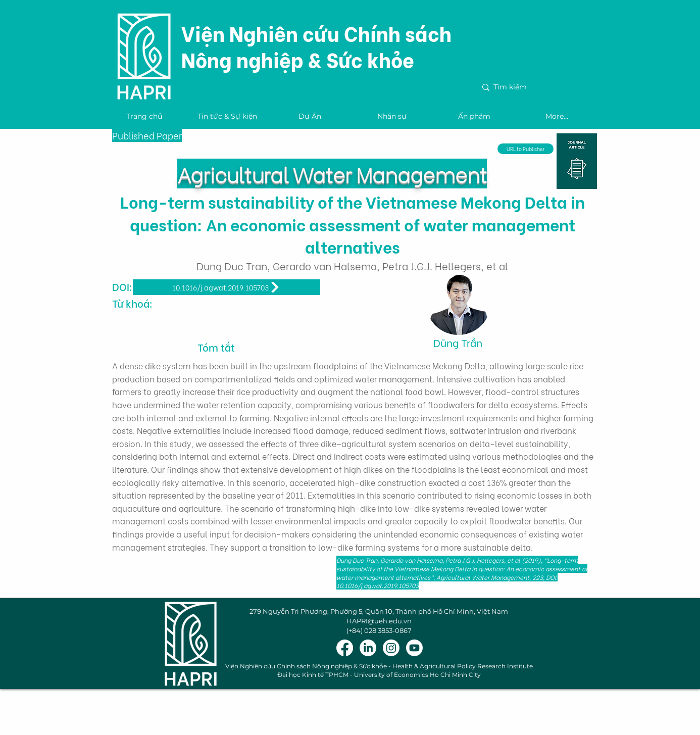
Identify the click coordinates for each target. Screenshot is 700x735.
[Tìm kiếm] (535, 87)
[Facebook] (345, 648)
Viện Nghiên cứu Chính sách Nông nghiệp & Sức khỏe (316, 46)
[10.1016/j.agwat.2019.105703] (227, 287)
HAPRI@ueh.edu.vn (379, 621)
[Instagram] (391, 648)
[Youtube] (414, 648)
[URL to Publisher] (526, 149)
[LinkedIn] (368, 648)
